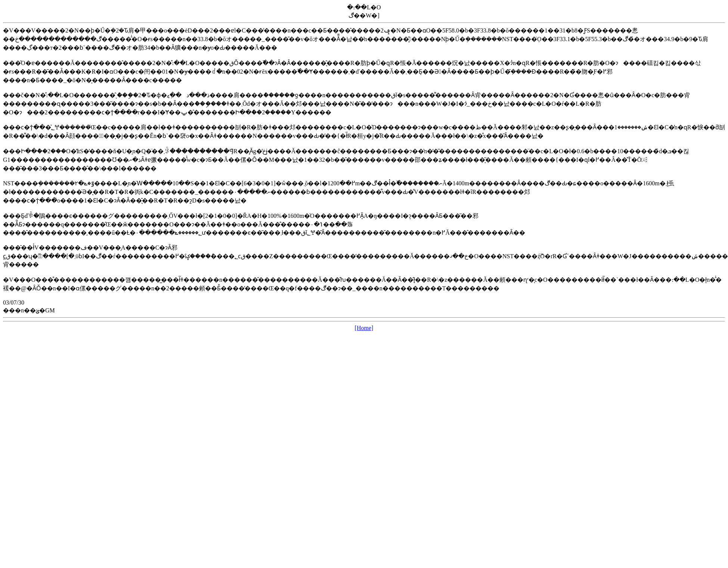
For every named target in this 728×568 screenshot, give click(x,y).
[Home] (364, 328)
